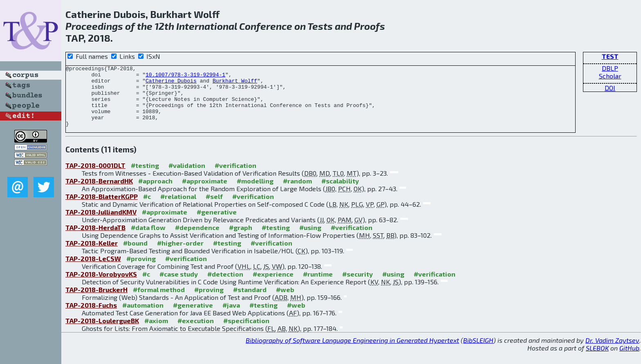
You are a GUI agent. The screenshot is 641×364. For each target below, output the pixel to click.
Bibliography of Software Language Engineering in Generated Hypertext (352, 352)
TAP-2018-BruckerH (96, 302)
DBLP (610, 68)
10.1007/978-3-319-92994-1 (185, 77)
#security (357, 286)
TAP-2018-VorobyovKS (101, 286)
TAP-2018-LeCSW (93, 271)
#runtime (318, 286)
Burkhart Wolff (235, 84)
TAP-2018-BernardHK (99, 193)
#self (214, 209)
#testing (145, 178)
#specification (246, 333)
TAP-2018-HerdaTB (95, 240)
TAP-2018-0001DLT (95, 178)
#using (310, 240)
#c (147, 209)
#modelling (255, 193)
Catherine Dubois (171, 84)
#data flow (148, 240)
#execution (196, 333)
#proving (141, 271)
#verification (235, 178)
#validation (187, 178)
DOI (610, 88)
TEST (610, 56)
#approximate (205, 193)
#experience (273, 286)
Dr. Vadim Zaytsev (612, 352)
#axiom (156, 333)
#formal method (159, 302)
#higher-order (180, 255)
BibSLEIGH (478, 352)
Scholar (610, 76)
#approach (155, 193)
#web (285, 302)
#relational (178, 209)
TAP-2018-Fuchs (91, 317)
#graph (241, 240)
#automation (143, 317)
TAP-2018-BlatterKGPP (102, 209)
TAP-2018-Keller (92, 255)
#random (297, 193)
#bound (135, 255)
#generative (217, 224)
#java (231, 317)
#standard (250, 302)
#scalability (340, 193)
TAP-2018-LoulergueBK (102, 333)
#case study (179, 286)
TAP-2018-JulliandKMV (101, 224)
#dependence (197, 240)
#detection (225, 286)
